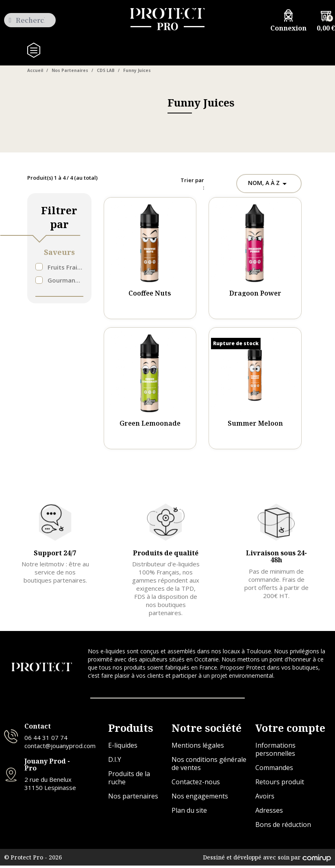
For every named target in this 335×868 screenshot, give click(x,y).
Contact (38, 729)
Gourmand (65, 281)
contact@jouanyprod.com (60, 748)
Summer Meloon (255, 424)
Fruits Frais (65, 268)
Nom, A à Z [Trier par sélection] (268, 184)
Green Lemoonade (150, 424)
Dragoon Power (255, 294)
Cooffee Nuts (150, 294)
